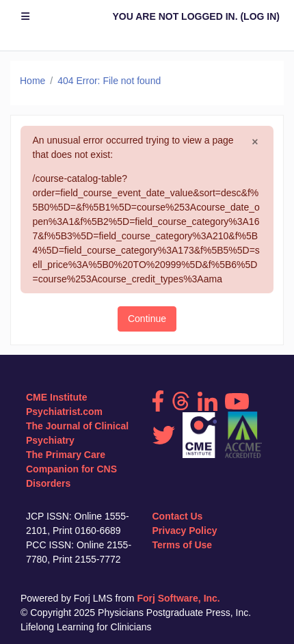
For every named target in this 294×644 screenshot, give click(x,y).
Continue (147, 319)
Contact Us (178, 516)
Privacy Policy (185, 531)
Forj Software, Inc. (178, 598)
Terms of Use (183, 545)
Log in (260, 16)
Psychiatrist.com (64, 412)
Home (32, 81)
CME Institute (56, 397)
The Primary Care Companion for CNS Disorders (71, 469)
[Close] (255, 142)
